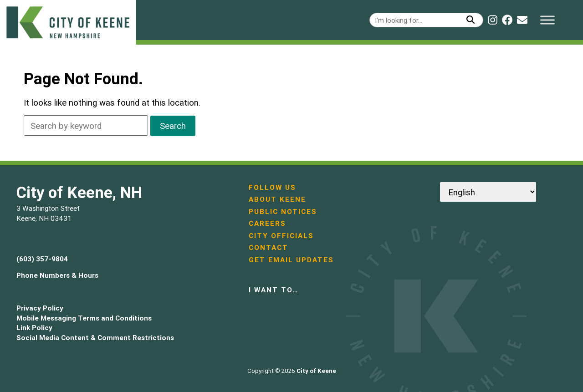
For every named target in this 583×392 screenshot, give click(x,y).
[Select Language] (488, 192)
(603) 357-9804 (42, 259)
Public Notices (283, 211)
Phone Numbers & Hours (57, 275)
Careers (267, 223)
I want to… (274, 290)
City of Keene (316, 371)
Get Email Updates (291, 260)
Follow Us (272, 187)
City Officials (281, 236)
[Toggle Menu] (547, 20)
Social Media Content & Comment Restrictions (95, 338)
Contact (268, 247)
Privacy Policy (40, 308)
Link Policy (34, 328)
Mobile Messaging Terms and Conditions (84, 318)
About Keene (277, 199)
